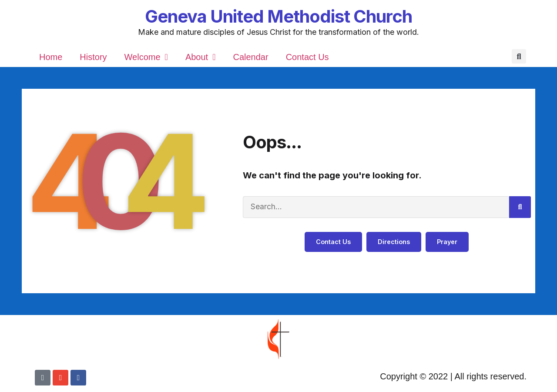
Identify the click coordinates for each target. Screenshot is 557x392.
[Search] (520, 207)
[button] (519, 57)
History (93, 57)
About (201, 57)
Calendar (250, 57)
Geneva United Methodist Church (278, 16)
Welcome (146, 57)
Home (51, 57)
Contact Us (307, 57)
